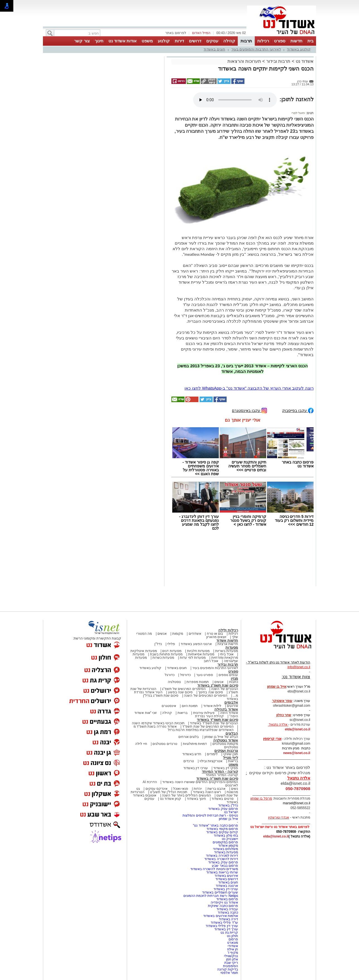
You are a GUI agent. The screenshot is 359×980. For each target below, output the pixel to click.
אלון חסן (232, 959)
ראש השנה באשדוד (207, 792)
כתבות (234, 682)
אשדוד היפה (229, 713)
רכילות (263, 41)
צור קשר (82, 41)
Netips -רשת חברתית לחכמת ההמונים (211, 896)
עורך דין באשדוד (226, 929)
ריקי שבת (231, 963)
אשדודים (195, 634)
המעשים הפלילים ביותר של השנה (186, 795)
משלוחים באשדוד (225, 849)
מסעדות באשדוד (226, 852)
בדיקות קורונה (228, 969)
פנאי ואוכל (181, 789)
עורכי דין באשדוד (196, 768)
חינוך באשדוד (196, 799)
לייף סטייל (231, 758)
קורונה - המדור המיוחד (220, 772)
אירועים (232, 706)
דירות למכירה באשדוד (222, 856)
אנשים (162, 634)
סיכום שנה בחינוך (211, 692)
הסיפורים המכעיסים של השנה (206, 696)
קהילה (229, 41)
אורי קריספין (272, 739)
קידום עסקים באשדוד (222, 832)
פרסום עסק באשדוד (223, 809)
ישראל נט (231, 812)
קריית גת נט (229, 933)
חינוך (99, 41)
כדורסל (185, 675)
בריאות (183, 713)
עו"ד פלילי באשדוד (224, 923)
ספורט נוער (205, 675)
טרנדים (189, 761)
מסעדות (232, 647)
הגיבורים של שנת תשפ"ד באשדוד (214, 723)
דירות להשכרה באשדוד (221, 859)
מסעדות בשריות (227, 651)
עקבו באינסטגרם (249, 410)
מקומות (178, 634)
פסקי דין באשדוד (226, 768)
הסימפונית (231, 966)
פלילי (171, 644)
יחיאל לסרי (298, 113)
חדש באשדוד (192, 754)
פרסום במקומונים (225, 842)
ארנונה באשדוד (227, 886)
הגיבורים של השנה (225, 689)
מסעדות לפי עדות (193, 658)
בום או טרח (215, 634)
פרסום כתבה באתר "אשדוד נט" (215, 825)
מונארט (233, 943)
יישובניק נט (229, 839)
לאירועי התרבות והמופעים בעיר (256, 49)
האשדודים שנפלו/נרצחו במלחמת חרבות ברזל (201, 730)
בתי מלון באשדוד (226, 836)
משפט (147, 41)
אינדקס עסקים (157, 789)
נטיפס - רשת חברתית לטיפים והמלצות (210, 815)
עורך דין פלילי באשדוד (221, 926)
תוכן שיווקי (231, 754)
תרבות (246, 41)
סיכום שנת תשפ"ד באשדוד (217, 720)
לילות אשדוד (212, 706)
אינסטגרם (169, 706)
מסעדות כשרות (163, 658)
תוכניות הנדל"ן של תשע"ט (169, 792)
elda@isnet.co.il (298, 729)
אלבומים (231, 702)
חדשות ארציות (228, 644)
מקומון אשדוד (228, 846)
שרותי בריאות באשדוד (222, 872)
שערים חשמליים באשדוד (220, 892)
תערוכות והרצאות (244, 61)
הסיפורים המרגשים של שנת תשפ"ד (208, 726)
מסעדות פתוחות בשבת (166, 654)
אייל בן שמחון (228, 819)
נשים (235, 789)
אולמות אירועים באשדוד (221, 916)
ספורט (280, 41)
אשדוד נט (304, 61)
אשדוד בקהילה (226, 709)
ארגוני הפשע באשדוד (196, 644)
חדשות (296, 41)
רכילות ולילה (228, 630)
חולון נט (232, 936)
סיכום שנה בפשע (180, 692)
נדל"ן (158, 644)
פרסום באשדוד (227, 899)
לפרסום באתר (176, 33)
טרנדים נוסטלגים (165, 744)
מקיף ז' (233, 953)
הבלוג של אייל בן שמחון (221, 737)
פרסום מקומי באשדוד (222, 829)
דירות (179, 41)
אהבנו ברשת (216, 789)
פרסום (233, 939)
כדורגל (170, 675)
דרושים (195, 41)
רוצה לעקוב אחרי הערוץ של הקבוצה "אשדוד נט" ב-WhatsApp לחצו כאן (249, 388)
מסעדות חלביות (198, 651)
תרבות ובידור (278, 61)
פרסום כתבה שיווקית (223, 906)
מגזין (234, 678)
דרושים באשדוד (227, 879)
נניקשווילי (231, 956)
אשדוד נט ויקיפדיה (224, 902)
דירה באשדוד (228, 919)
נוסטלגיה (174, 682)
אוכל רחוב (211, 661)
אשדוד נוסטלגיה (226, 740)
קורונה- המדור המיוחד (222, 775)
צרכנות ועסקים (226, 751)
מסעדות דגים (172, 651)
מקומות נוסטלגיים (225, 744)
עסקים (212, 41)
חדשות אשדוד (227, 640)
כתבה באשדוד (227, 913)
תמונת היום (190, 706)
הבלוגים (232, 733)
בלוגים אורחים (189, 737)
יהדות (198, 789)
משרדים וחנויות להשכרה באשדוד (214, 869)
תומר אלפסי (229, 973)
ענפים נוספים (228, 675)
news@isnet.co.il (297, 753)
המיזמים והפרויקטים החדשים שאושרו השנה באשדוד (200, 782)
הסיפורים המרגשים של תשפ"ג (184, 689)
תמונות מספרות (197, 682)
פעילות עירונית (204, 713)
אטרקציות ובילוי (211, 761)
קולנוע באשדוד (299, 49)
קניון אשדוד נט (170, 799)
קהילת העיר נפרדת (209, 716)
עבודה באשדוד (227, 909)
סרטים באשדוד (222, 799)
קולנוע (164, 41)
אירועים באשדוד (226, 876)
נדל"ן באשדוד (228, 805)
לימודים (212, 754)
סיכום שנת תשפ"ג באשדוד (218, 685)
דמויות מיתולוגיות (195, 744)
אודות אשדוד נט (123, 41)
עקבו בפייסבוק (298, 410)
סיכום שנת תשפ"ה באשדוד (217, 779)
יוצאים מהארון (216, 637)
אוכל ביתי (226, 654)
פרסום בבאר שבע (225, 866)
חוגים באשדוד (214, 49)
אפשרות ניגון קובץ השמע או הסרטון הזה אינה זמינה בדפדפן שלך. (235, 100)
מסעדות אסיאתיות (201, 654)
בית (311, 41)
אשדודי (233, 946)
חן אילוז (233, 949)
